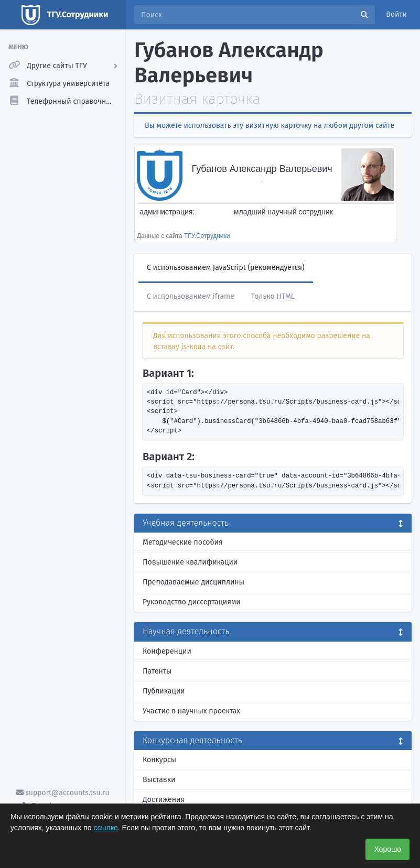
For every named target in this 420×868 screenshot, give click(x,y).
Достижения (164, 800)
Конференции (167, 651)
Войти (396, 14)
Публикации (164, 691)
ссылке (106, 828)
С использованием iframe (191, 296)
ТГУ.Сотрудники (207, 236)
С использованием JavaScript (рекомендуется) (226, 268)
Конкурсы (159, 760)
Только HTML (273, 296)
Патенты (157, 671)
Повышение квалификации (190, 562)
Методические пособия (183, 542)
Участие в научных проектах (191, 711)
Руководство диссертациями (192, 602)
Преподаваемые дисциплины (193, 582)
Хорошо (387, 849)
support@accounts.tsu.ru (63, 793)
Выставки (159, 780)
